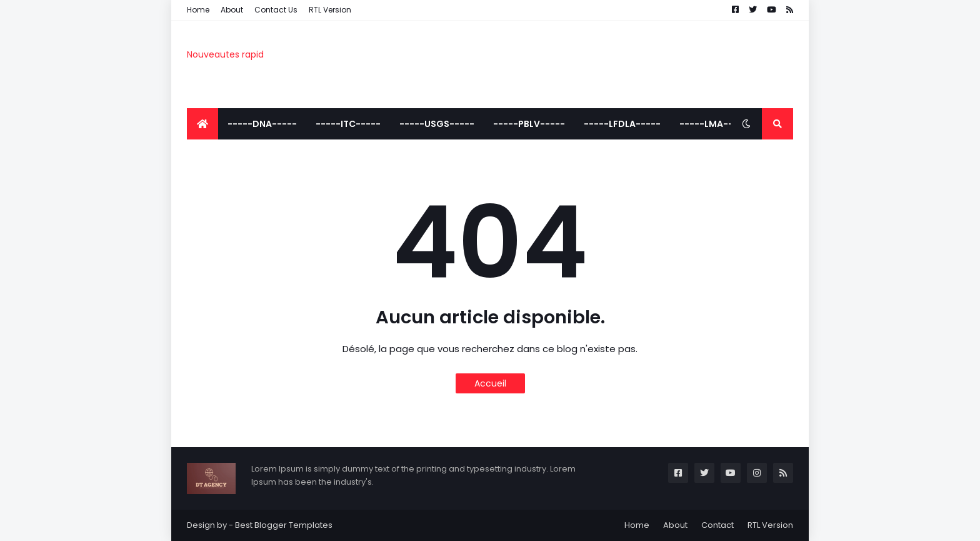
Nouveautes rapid (225, 54)
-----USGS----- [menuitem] (437, 124)
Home (198, 10)
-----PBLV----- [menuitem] (529, 124)
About (232, 10)
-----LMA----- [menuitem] (714, 124)
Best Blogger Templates (284, 525)
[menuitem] (202, 124)
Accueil (490, 383)
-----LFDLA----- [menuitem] (622, 124)
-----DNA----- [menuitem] (262, 124)
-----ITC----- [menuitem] (348, 124)
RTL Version (330, 10)
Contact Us (276, 10)
